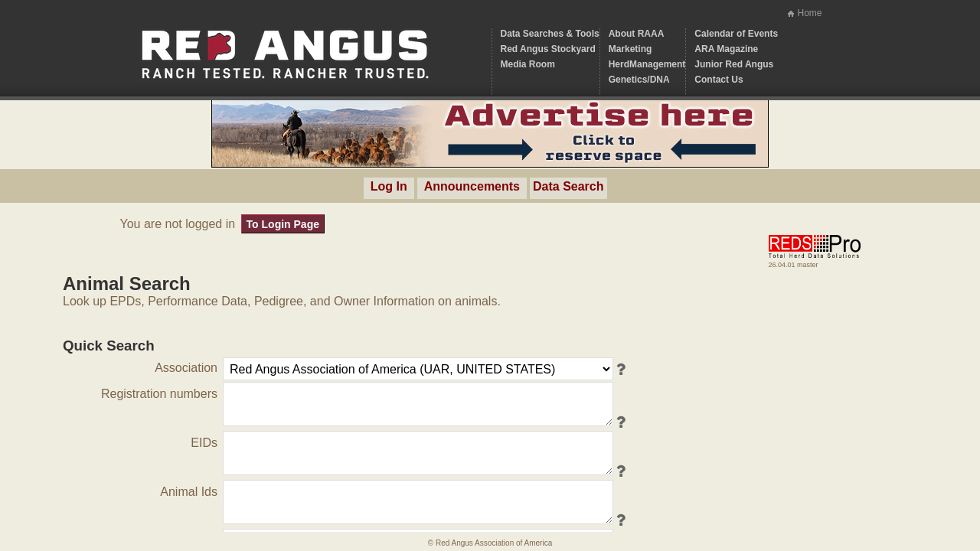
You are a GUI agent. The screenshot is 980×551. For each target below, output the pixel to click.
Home (809, 13)
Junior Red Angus (734, 64)
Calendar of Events (736, 34)
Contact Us (719, 80)
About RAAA (637, 34)
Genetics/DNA (639, 80)
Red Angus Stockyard (548, 49)
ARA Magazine (726, 49)
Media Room (528, 64)
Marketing (630, 49)
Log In (389, 186)
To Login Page (283, 224)
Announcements (472, 186)
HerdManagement (647, 64)
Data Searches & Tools (550, 34)
